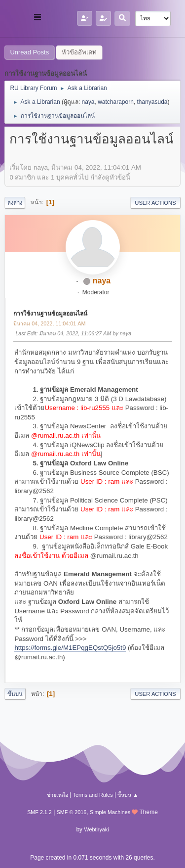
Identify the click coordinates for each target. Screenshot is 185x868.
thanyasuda (152, 102)
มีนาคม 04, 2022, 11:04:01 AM (49, 323)
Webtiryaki (96, 829)
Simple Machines (110, 812)
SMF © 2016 (72, 812)
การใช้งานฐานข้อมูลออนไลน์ (50, 314)
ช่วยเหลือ (57, 795)
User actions (155, 203)
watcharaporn (116, 102)
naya (88, 102)
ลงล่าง (15, 203)
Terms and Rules (93, 795)
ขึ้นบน (15, 694)
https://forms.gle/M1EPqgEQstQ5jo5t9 (70, 648)
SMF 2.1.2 (39, 812)
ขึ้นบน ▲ (128, 795)
